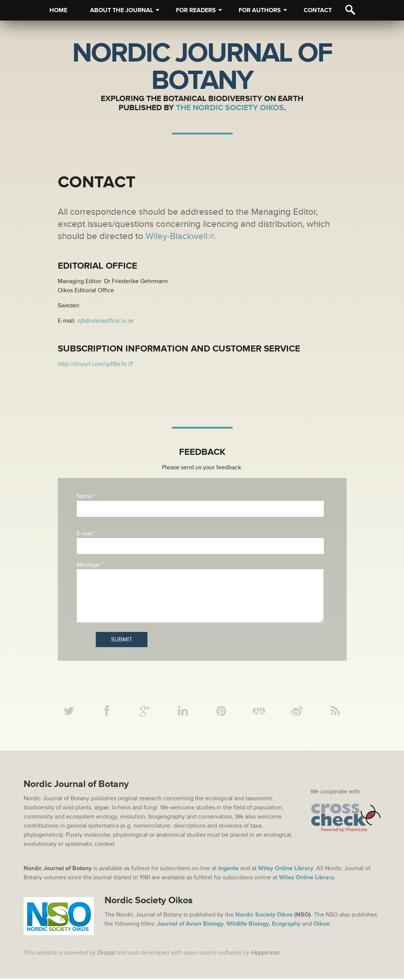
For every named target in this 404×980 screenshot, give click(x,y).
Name (86, 496)
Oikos (322, 925)
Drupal (106, 954)
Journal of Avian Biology (190, 925)
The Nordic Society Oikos (230, 108)
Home (58, 10)
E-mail (87, 534)
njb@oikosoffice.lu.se (105, 321)
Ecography (286, 925)
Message (90, 565)
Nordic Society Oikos (264, 916)
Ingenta (228, 870)
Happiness (265, 954)
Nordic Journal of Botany (202, 67)
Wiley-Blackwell (177, 236)
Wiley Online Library (306, 879)
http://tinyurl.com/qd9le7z (92, 364)
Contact (318, 10)
